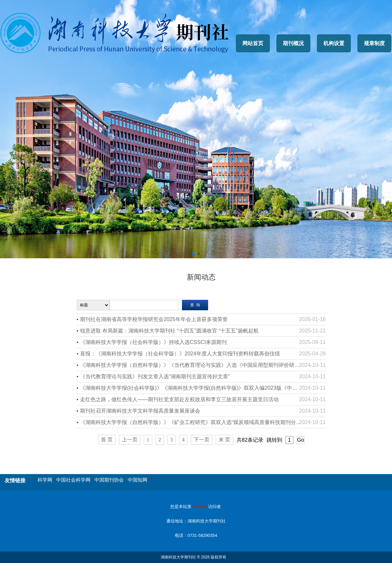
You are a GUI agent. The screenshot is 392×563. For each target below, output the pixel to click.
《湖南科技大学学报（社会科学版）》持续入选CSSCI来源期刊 (153, 342)
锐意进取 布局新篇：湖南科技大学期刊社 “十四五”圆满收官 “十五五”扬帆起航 (169, 331)
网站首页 (253, 43)
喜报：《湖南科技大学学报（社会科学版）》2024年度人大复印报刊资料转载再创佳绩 (180, 354)
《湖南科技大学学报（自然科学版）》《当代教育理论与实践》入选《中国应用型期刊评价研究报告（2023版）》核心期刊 (203, 365)
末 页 (224, 440)
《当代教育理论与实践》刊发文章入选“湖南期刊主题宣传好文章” (155, 376)
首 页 (107, 440)
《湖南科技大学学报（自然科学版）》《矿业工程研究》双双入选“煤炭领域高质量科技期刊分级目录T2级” (202, 422)
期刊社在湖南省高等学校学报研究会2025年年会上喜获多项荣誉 (154, 319)
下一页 (202, 440)
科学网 (45, 480)
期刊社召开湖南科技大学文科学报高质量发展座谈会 (140, 411)
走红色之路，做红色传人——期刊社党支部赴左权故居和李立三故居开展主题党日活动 (179, 399)
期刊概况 (293, 43)
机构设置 (334, 43)
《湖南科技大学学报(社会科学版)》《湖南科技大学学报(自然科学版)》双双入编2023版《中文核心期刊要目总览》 (203, 388)
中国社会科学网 (73, 480)
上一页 (130, 440)
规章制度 (374, 43)
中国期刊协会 (109, 480)
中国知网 (138, 480)
